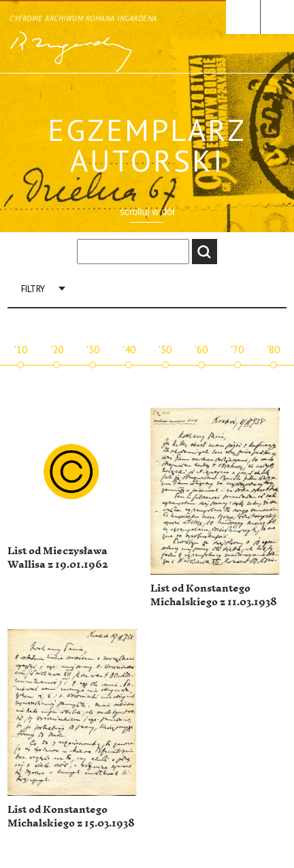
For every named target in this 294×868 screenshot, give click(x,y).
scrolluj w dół (147, 212)
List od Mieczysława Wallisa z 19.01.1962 (58, 558)
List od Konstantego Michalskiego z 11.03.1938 (214, 595)
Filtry (33, 289)
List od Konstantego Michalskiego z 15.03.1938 (71, 817)
